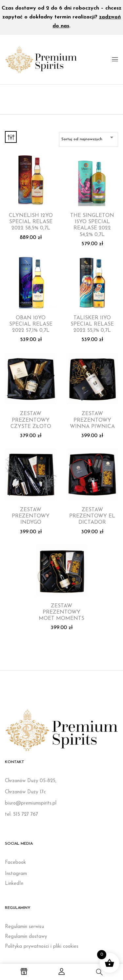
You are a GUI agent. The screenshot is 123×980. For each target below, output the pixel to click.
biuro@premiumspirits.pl (31, 803)
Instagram (16, 874)
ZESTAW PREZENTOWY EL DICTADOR (92, 516)
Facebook (15, 863)
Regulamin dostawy (26, 937)
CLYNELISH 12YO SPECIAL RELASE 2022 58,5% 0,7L (31, 222)
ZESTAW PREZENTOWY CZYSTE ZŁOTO (31, 420)
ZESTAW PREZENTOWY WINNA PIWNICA (92, 420)
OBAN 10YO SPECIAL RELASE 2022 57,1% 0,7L (31, 324)
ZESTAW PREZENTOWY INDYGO (31, 516)
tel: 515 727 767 (21, 815)
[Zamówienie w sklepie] (89, 139)
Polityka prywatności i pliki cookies (42, 947)
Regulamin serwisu (24, 927)
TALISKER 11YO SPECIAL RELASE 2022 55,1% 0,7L (92, 324)
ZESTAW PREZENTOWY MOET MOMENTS (61, 612)
